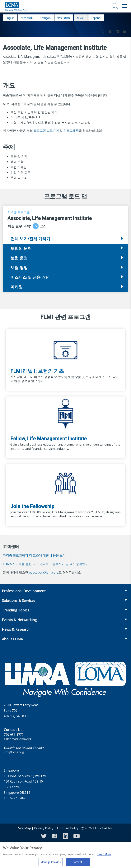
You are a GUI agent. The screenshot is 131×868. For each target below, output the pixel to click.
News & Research (16, 629)
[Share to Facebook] (110, 32)
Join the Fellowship (32, 506)
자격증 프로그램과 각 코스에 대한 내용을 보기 (34, 555)
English (10, 18)
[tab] (65, 248)
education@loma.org (44, 572)
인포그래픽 (71, 130)
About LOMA (12, 639)
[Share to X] (103, 32)
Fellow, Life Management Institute (49, 439)
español (96, 18)
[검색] (115, 6)
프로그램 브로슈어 (46, 130)
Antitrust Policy (68, 828)
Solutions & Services (19, 600)
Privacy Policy (44, 828)
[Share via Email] (124, 32)
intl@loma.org (14, 752)
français (45, 18)
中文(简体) (27, 18)
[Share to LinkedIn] (117, 32)
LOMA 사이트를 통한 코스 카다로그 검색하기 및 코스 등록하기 (46, 564)
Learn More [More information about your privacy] (104, 857)
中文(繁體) (64, 18)
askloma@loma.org (18, 739)
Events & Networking (19, 620)
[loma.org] (17, 6)
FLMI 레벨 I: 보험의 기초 (37, 371)
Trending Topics (16, 610)
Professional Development (24, 591)
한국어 (81, 18)
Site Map (25, 828)
